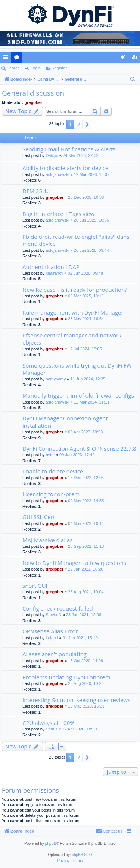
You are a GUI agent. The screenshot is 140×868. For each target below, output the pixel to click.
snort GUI (35, 586)
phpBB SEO (82, 855)
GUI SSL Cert (39, 517)
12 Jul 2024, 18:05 (85, 349)
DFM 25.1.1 (37, 191)
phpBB (51, 844)
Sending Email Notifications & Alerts (69, 149)
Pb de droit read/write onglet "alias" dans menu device (76, 240)
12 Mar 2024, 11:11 (92, 402)
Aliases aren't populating (55, 654)
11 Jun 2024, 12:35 (88, 379)
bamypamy (56, 379)
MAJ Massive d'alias (47, 540)
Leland (52, 638)
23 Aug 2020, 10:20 (86, 683)
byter (50, 455)
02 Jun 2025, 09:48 (85, 273)
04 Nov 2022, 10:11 (86, 523)
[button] (87, 124)
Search (13, 68)
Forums (18, 59)
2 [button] (79, 124)
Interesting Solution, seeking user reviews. (77, 700)
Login (36, 68)
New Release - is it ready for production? (75, 290)
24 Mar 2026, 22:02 (80, 155)
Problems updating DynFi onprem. (67, 677)
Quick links (7, 59)
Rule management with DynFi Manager (73, 312)
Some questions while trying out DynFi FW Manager (77, 369)
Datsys (52, 155)
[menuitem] (133, 79)
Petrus (52, 729)
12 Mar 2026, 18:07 (92, 174)
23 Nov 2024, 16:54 (86, 319)
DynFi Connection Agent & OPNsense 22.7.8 (79, 448)
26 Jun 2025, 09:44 (91, 250)
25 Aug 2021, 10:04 (86, 592)
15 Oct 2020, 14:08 (85, 661)
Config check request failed (58, 608)
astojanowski (57, 174)
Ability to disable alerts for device (65, 168)
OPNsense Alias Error (50, 631)
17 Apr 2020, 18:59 (79, 729)
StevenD (53, 615)
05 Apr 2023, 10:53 (85, 432)
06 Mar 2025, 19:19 (86, 296)
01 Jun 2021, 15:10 (80, 638)
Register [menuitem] (136, 59)
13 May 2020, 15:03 (86, 706)
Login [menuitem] (125, 59)
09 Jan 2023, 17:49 (77, 455)
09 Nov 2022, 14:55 (86, 501)
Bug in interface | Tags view (58, 214)
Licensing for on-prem (51, 494)
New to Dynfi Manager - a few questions (74, 563)
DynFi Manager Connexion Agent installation (65, 422)
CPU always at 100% (49, 723)
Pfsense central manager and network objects (72, 339)
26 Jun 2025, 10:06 (91, 220)
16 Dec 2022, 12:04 (86, 478)
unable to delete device (53, 471)
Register (59, 68)
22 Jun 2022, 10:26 (85, 569)
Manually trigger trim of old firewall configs (78, 395)
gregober (34, 102)
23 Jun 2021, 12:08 (84, 615)
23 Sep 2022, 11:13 (86, 546)
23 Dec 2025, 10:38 (86, 197)
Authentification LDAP (51, 267)
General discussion (33, 93)
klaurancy (54, 273)
